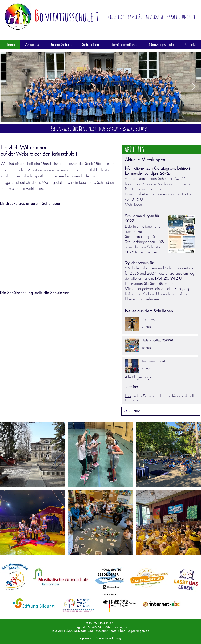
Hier (128, 396)
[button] (32, 45)
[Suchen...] (160, 411)
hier (154, 252)
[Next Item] (194, 87)
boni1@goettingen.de (135, 631)
